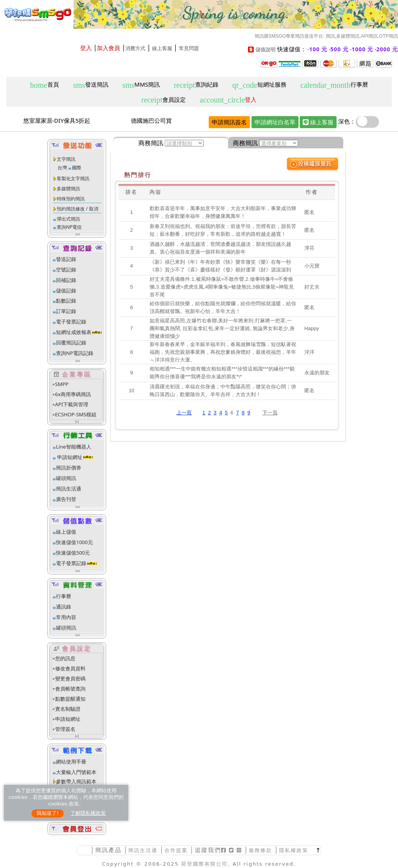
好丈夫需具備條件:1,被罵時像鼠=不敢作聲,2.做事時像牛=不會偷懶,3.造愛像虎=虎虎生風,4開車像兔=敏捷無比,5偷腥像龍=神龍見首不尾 (222, 287)
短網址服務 (259, 85)
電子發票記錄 (71, 322)
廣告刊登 (66, 499)
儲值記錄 (66, 290)
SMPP (62, 384)
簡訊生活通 (69, 489)
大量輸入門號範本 (76, 772)
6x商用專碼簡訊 (73, 394)
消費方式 (135, 48)
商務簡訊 (151, 143)
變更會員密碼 (70, 678)
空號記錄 (66, 270)
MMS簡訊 (141, 85)
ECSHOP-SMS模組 (76, 414)
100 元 (319, 49)
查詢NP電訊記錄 (75, 353)
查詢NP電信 (69, 227)
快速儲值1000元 (74, 542)
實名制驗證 (68, 709)
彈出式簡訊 (68, 219)
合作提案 (176, 850)
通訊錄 (64, 607)
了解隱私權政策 (88, 813)
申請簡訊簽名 (229, 122)
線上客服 (162, 48)
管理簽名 (65, 729)
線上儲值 (66, 532)
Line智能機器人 (74, 447)
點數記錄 (66, 301)
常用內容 (66, 617)
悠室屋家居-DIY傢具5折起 (57, 120)
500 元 (340, 49)
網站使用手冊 (71, 762)
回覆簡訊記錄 (71, 343)
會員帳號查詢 (70, 689)
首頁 (44, 85)
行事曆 (334, 85)
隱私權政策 (294, 850)
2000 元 (387, 49)
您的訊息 (65, 658)
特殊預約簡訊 (71, 199)
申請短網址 (69, 457)
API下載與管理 (72, 404)
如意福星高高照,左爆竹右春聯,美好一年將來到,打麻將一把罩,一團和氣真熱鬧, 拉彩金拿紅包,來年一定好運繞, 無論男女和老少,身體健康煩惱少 (222, 328)
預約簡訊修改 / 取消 (78, 209)
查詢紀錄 (196, 85)
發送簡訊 (91, 85)
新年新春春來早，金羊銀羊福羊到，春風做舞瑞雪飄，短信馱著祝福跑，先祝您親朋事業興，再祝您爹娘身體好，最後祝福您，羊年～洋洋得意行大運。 (223, 352)
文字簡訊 (66, 159)
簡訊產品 (108, 850)
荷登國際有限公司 (204, 864)
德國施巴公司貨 (151, 120)
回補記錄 (66, 280)
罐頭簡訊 (66, 478)
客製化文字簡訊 (73, 178)
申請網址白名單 (275, 122)
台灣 (62, 168)
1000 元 (363, 49)
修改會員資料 (70, 668)
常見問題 (189, 48)
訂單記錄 (66, 311)
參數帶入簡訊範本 (76, 781)
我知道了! (48, 813)
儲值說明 (265, 50)
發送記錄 (66, 259)
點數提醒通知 (70, 699)
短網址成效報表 (79, 332)
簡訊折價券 (69, 468)
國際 (77, 168)
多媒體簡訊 (68, 189)
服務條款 (260, 850)
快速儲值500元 (73, 553)
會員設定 (164, 100)
